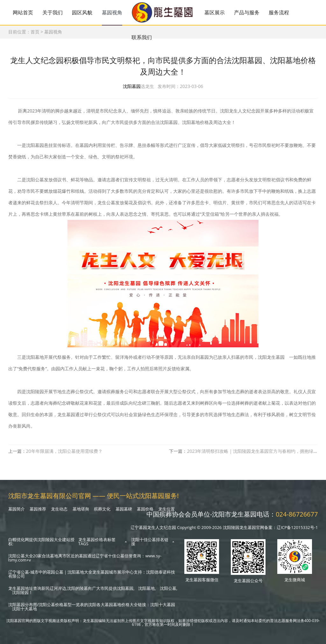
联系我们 (142, 37)
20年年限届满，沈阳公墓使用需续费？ (64, 451)
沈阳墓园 (132, 87)
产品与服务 (247, 12)
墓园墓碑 (124, 509)
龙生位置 (167, 509)
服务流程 (279, 12)
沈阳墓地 (146, 588)
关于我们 (53, 12)
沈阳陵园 (20, 592)
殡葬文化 (102, 509)
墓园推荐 (38, 509)
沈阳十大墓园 (163, 604)
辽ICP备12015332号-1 (297, 527)
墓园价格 (145, 509)
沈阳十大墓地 (25, 609)
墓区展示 (215, 12)
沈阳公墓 (168, 588)
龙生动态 (59, 509)
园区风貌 (82, 12)
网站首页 (23, 12)
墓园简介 (17, 509)
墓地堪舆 (81, 509)
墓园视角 (112, 12)
